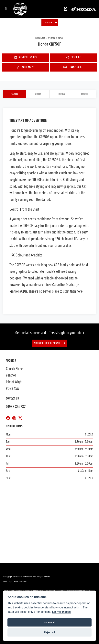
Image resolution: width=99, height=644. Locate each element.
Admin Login (7, 582)
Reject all (49, 632)
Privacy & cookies (20, 582)
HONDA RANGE (40, 38)
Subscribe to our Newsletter (50, 343)
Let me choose (61, 612)
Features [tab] (14, 94)
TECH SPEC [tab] (61, 94)
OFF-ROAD (51, 38)
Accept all (49, 622)
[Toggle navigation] (6, 9)
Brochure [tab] (84, 94)
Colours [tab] (38, 94)
